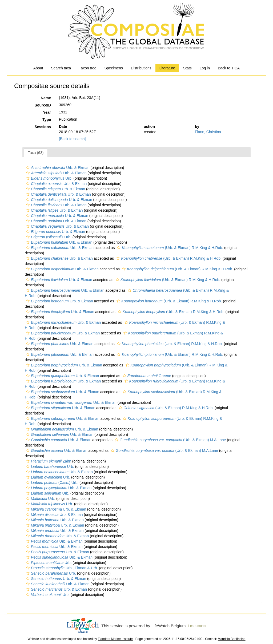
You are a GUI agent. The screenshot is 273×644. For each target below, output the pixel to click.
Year (47, 112)
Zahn (48, 461)
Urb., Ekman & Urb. (61, 568)
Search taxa (61, 68)
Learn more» (197, 626)
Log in (205, 68)
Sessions (43, 127)
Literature (167, 68)
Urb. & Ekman (57, 168)
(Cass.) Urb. (52, 483)
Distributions (141, 68)
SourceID (43, 105)
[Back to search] (72, 139)
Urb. (49, 178)
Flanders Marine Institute (115, 639)
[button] (28, 168)
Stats (187, 68)
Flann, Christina (208, 132)
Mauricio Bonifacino (232, 639)
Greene (146, 376)
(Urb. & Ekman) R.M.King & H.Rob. (169, 248)
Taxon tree (88, 68)
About (38, 68)
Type (47, 120)
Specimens (113, 68)
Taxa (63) (36, 153)
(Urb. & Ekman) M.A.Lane (170, 440)
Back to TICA (229, 68)
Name (46, 98)
